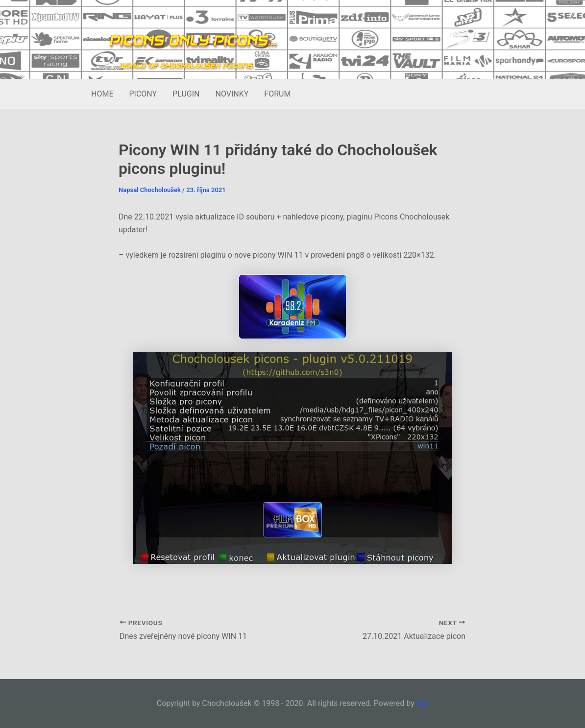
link (423, 703)
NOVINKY (232, 94)
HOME (102, 94)
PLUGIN (186, 94)
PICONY (143, 94)
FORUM (277, 94)
